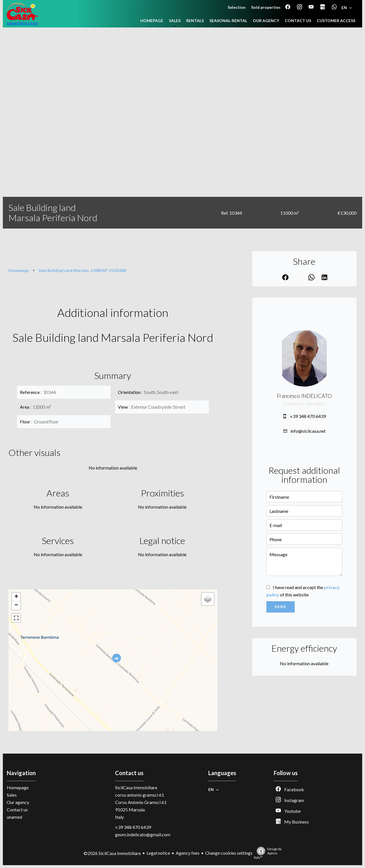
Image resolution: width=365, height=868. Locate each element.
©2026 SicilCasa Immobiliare (112, 853)
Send (280, 607)
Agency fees (188, 853)
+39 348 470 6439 (308, 416)
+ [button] (16, 597)
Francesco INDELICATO (304, 396)
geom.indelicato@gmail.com (143, 834)
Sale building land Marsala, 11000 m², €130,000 (82, 270)
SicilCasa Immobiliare (136, 787)
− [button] (16, 605)
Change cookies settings (229, 853)
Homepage (19, 270)
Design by (268, 853)
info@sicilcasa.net (308, 431)
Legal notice (158, 853)
